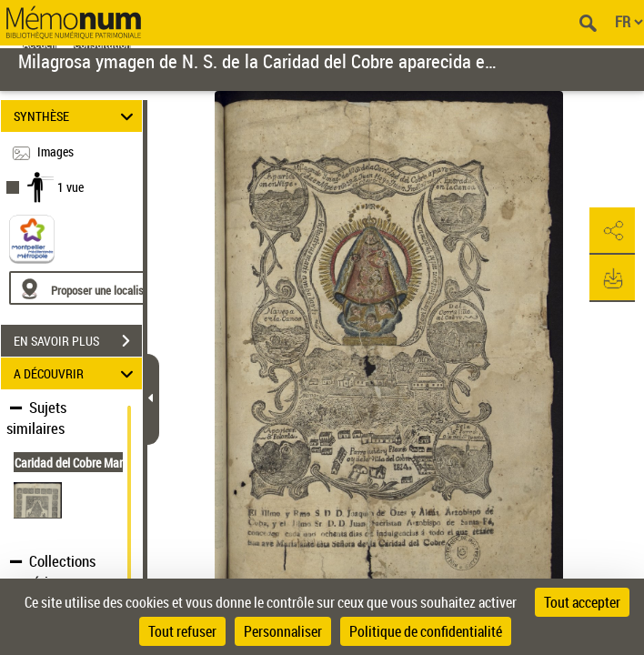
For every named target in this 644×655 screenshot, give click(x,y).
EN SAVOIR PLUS (78, 341)
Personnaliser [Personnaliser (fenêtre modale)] (283, 631)
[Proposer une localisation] (96, 288)
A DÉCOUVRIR (76, 373)
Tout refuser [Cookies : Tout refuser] (182, 631)
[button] (612, 231)
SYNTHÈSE (76, 116)
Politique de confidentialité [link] (426, 631)
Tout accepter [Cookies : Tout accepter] (582, 602)
